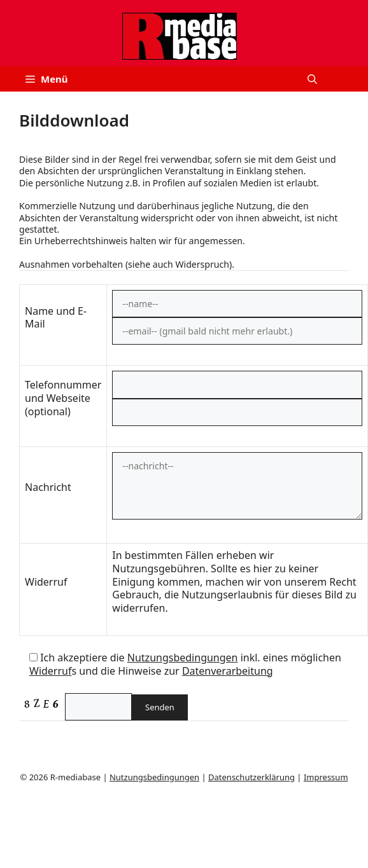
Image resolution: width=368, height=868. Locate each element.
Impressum (326, 777)
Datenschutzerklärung (251, 777)
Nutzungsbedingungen (183, 658)
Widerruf (50, 671)
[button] (312, 79)
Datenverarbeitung (228, 671)
